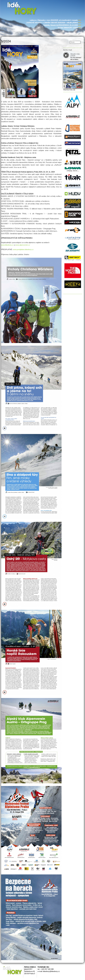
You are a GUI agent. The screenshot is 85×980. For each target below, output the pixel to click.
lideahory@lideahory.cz (51, 971)
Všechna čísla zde (69, 90)
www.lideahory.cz (7, 245)
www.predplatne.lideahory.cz (23, 249)
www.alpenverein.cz (23, 245)
